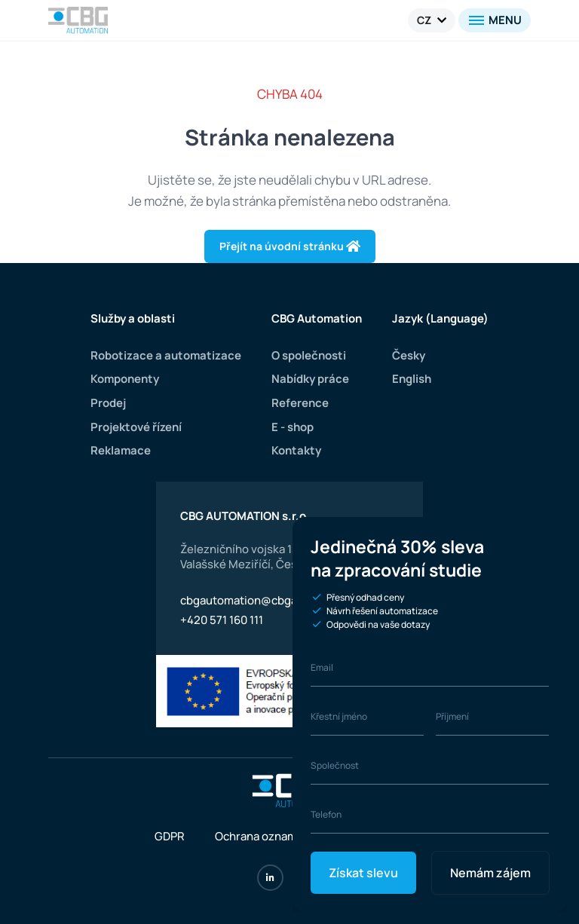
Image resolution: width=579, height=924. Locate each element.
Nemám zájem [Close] (491, 873)
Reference (298, 403)
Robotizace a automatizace (165, 355)
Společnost (335, 765)
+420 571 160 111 (222, 620)
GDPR (170, 836)
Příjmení (453, 716)
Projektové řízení (137, 427)
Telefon (326, 814)
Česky (408, 355)
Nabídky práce (309, 379)
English (411, 379)
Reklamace (121, 450)
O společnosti (308, 355)
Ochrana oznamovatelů (276, 836)
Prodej (109, 403)
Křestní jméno (340, 716)
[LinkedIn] (270, 878)
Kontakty (295, 450)
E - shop (291, 427)
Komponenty (126, 379)
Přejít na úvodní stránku (289, 246)
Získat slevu (363, 873)
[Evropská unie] (289, 691)
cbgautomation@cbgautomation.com (280, 601)
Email (322, 667)
